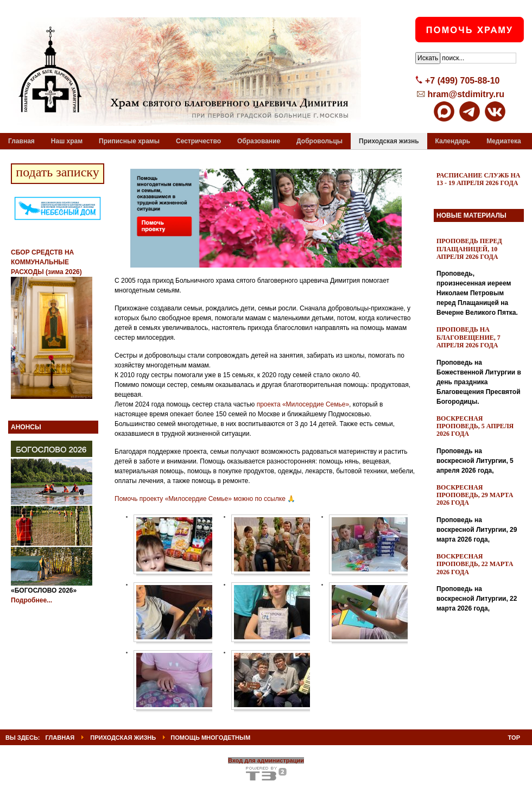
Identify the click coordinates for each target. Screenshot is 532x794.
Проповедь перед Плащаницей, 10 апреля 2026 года (469, 249)
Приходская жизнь (123, 738)
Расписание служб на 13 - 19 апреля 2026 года (479, 179)
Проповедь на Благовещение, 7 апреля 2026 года (468, 337)
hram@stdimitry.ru (466, 94)
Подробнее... (31, 600)
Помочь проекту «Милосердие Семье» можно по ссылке (200, 499)
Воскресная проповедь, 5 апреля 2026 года (475, 426)
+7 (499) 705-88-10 (462, 81)
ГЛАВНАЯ (60, 738)
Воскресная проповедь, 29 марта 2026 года (475, 495)
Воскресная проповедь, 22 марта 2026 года (475, 564)
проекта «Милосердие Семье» (303, 404)
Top (514, 738)
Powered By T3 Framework (266, 774)
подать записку (57, 172)
